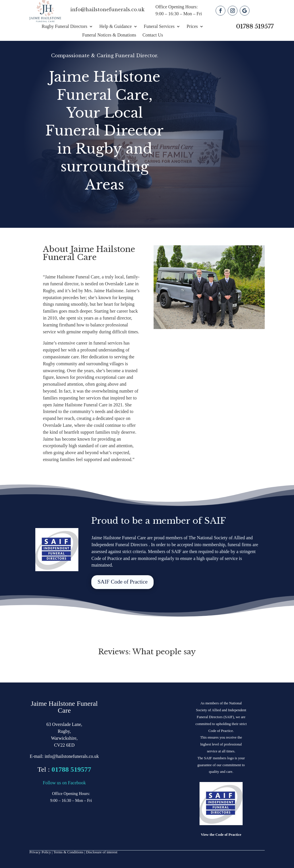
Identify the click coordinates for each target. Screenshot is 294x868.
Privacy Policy (40, 852)
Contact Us (153, 35)
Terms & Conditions (68, 852)
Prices (192, 27)
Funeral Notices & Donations (109, 35)
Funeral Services (159, 27)
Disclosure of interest (101, 852)
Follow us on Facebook (64, 783)
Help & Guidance (116, 27)
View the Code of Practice (221, 835)
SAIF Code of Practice (123, 582)
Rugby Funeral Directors (64, 27)
